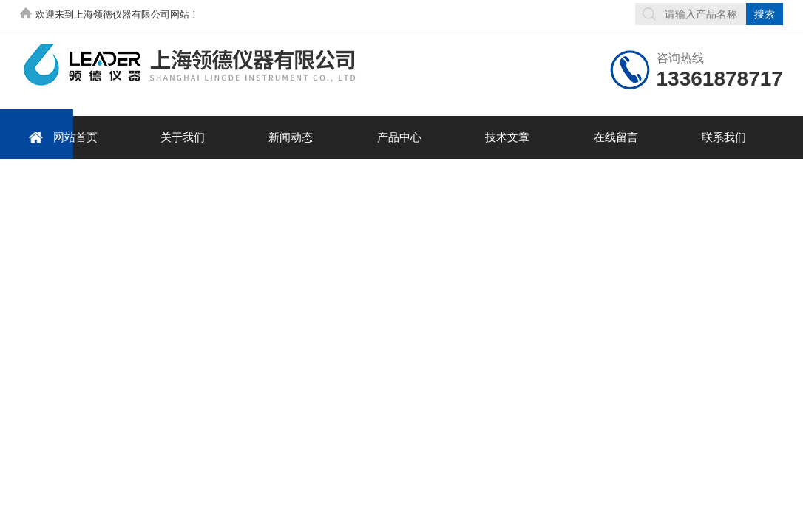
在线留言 (616, 137)
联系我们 (724, 137)
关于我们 (183, 137)
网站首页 (61, 137)
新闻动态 (291, 137)
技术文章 (507, 137)
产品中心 (399, 137)
